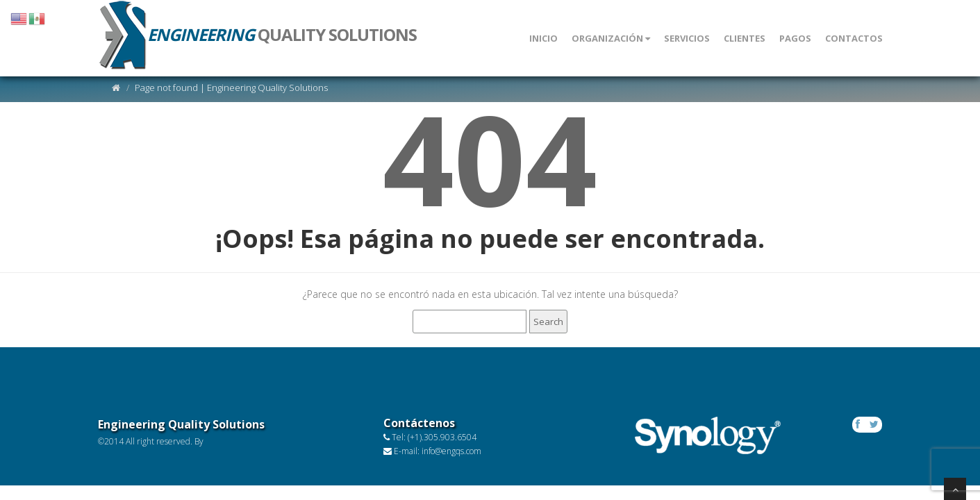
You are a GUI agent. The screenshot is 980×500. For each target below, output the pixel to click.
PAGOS (795, 38)
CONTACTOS (854, 38)
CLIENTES (745, 38)
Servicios (687, 38)
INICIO (543, 38)
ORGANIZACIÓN (611, 38)
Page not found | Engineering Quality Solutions (231, 87)
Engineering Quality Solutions (181, 424)
